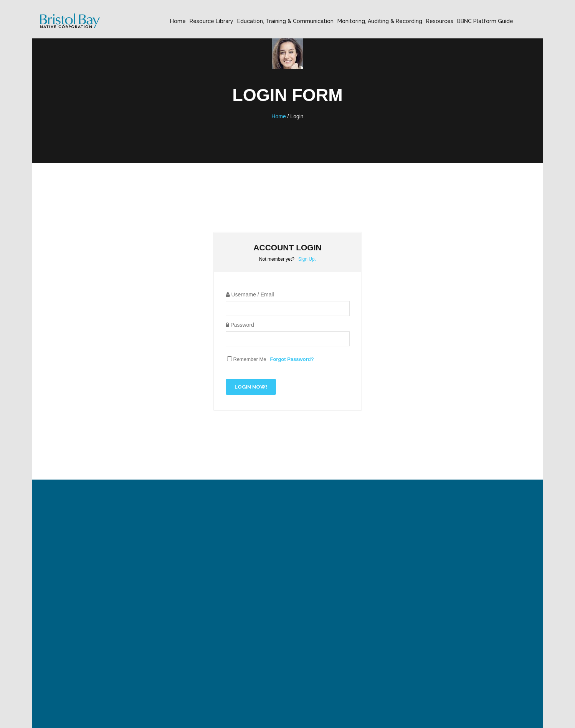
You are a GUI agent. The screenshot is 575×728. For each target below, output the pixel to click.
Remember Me (250, 359)
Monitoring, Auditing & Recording (380, 21)
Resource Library (211, 21)
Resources (440, 21)
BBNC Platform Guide (485, 21)
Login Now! (251, 387)
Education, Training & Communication (285, 21)
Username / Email (250, 295)
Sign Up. (307, 259)
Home (178, 21)
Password (240, 325)
